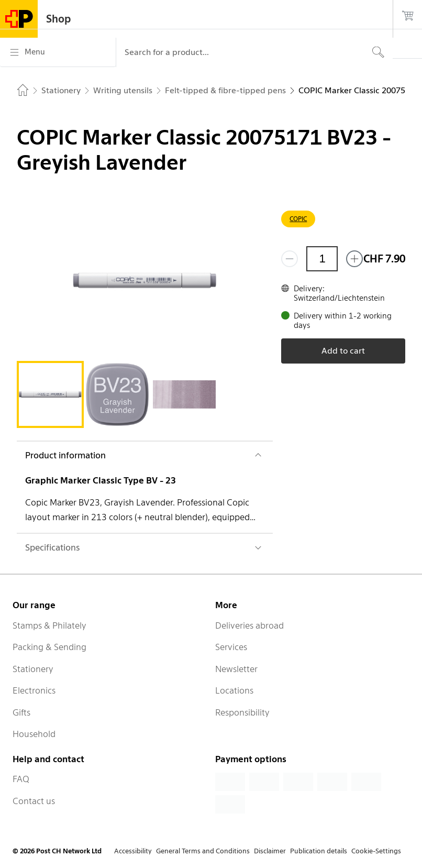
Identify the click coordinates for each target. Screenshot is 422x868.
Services (231, 647)
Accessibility (133, 851)
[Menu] (58, 52)
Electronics (34, 690)
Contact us (34, 801)
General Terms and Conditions (203, 851)
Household (34, 734)
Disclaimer (270, 851)
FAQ (21, 779)
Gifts (21, 712)
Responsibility (242, 712)
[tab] (50, 394)
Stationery (33, 669)
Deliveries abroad (249, 625)
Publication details (319, 851)
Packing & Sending (49, 647)
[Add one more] (354, 259)
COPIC (298, 219)
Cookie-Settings (376, 851)
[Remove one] (290, 259)
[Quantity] (322, 259)
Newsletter (236, 669)
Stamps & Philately (49, 625)
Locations (234, 690)
